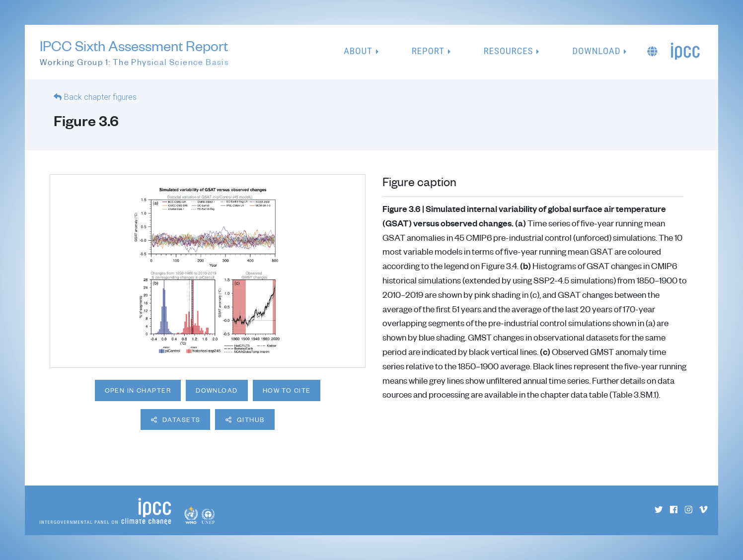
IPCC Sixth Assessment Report (134, 53)
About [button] (358, 51)
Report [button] (428, 51)
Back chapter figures (100, 97)
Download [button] (596, 51)
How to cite (287, 390)
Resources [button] (509, 51)
